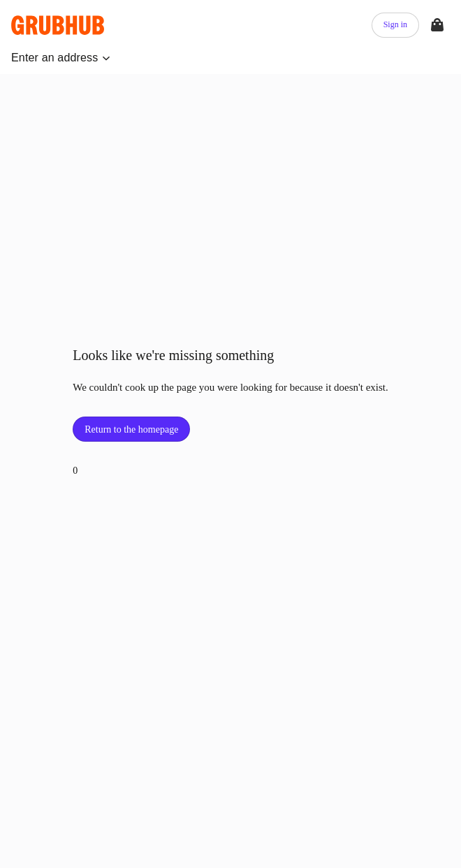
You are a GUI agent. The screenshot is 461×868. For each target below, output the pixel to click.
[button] (61, 58)
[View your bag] (437, 25)
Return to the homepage (131, 429)
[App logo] (59, 25)
